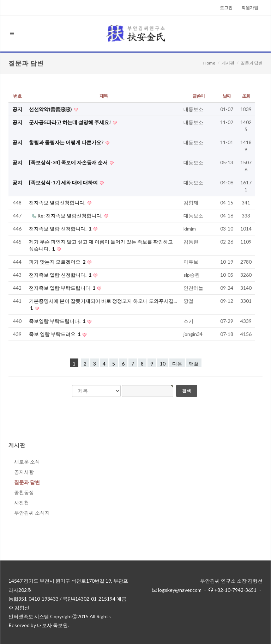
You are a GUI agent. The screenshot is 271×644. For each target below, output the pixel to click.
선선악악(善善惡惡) (51, 109)
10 (163, 364)
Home (209, 63)
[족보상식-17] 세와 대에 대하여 (64, 182)
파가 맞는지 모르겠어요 (58, 262)
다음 (177, 364)
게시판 (228, 63)
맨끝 (194, 364)
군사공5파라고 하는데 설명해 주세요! (70, 122)
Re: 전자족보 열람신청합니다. (70, 216)
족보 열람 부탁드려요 (55, 334)
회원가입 (250, 8)
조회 (246, 96)
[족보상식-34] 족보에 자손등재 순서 (69, 162)
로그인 (226, 8)
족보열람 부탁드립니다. (58, 321)
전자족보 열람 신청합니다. (61, 229)
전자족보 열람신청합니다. (58, 203)
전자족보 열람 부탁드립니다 (63, 288)
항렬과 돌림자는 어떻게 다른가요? (67, 142)
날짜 (227, 96)
